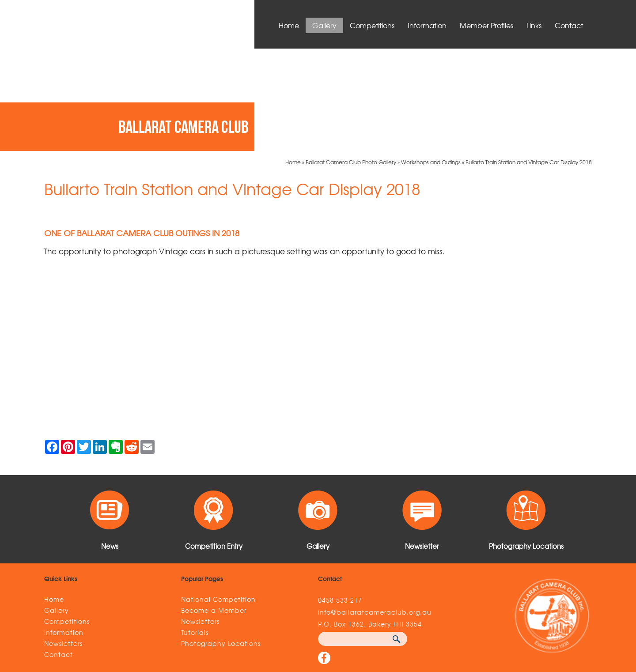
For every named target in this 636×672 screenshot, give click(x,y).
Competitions (372, 25)
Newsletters (63, 541)
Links (534, 25)
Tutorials (195, 530)
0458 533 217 (340, 498)
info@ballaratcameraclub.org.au (375, 510)
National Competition (218, 497)
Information (427, 25)
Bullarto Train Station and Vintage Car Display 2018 (529, 60)
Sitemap (167, 616)
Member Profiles (486, 25)
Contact (569, 25)
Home (289, 25)
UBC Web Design (447, 616)
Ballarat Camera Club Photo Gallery (351, 60)
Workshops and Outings (431, 60)
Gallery (324, 25)
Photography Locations (221, 541)
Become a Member (214, 508)
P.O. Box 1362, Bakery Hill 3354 (370, 521)
